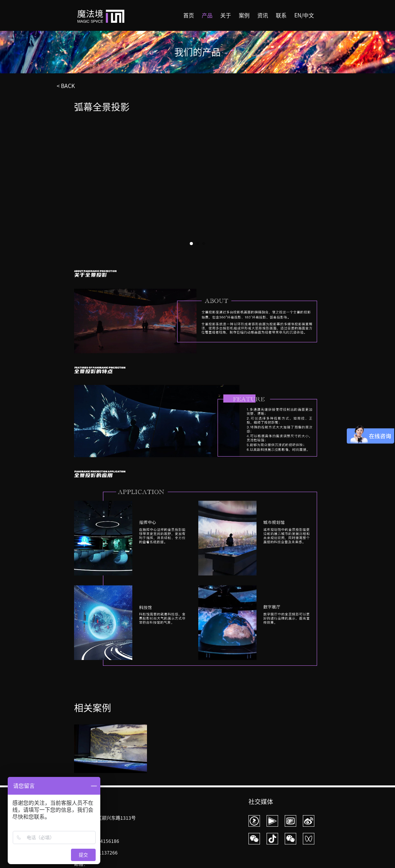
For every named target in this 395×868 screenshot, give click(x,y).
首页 (189, 15)
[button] (312, 186)
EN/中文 (304, 15)
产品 (207, 15)
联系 (281, 15)
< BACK (66, 86)
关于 (226, 15)
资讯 (263, 15)
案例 (244, 15)
